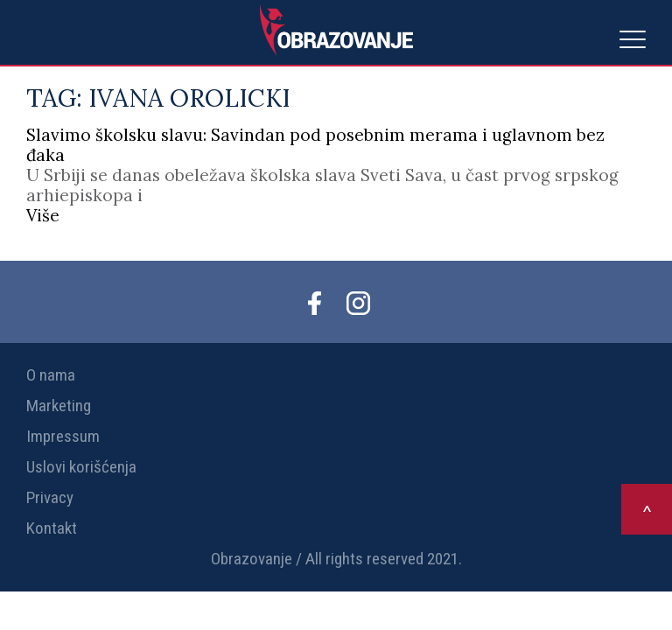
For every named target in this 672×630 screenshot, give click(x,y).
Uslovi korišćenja (81, 467)
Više (43, 215)
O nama (51, 375)
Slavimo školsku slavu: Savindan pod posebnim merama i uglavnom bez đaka (315, 145)
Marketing (59, 406)
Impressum (63, 436)
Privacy (50, 497)
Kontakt (52, 528)
